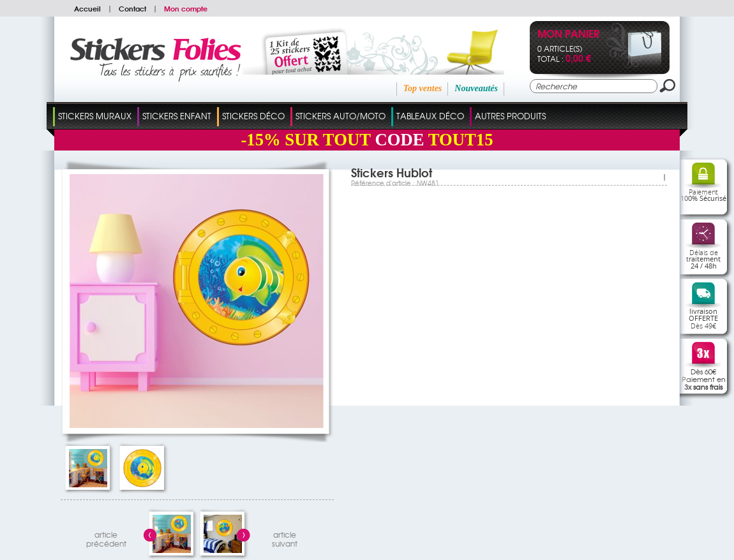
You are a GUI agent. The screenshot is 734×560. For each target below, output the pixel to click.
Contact (132, 8)
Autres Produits (510, 116)
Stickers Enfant (177, 116)
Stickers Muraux (95, 116)
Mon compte (186, 8)
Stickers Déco (253, 116)
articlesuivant (285, 537)
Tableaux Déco (430, 116)
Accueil (87, 8)
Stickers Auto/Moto (341, 116)
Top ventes (423, 88)
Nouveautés (476, 88)
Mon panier (568, 35)
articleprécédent (106, 537)
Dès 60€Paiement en (704, 379)
